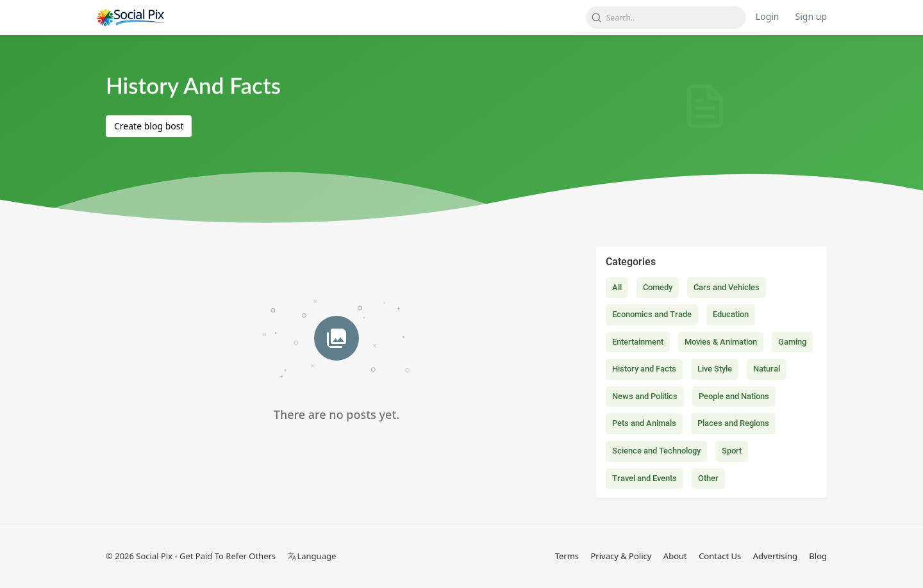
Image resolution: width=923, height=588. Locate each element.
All (617, 287)
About (675, 556)
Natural (767, 369)
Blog (818, 556)
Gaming (792, 342)
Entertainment (638, 342)
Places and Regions (733, 423)
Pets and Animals (644, 423)
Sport (732, 451)
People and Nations (734, 396)
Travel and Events (644, 478)
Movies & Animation (721, 342)
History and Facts (644, 369)
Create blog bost (149, 126)
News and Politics (645, 396)
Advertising (775, 556)
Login (768, 16)
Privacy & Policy (621, 556)
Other (708, 478)
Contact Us (720, 556)
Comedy (658, 287)
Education (731, 314)
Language (312, 556)
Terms (567, 556)
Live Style (715, 369)
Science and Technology (656, 451)
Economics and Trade (652, 314)
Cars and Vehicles (727, 287)
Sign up (811, 16)
